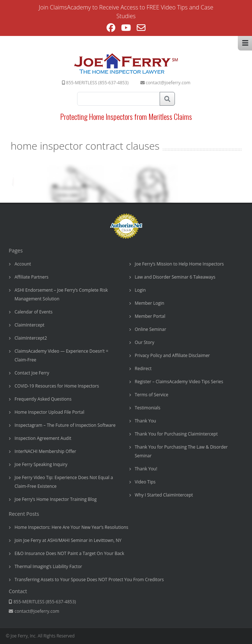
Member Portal (150, 316)
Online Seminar (151, 329)
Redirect (143, 368)
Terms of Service (152, 395)
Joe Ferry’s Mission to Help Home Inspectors (179, 264)
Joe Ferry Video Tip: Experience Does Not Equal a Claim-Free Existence (64, 482)
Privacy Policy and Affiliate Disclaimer (173, 355)
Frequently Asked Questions (43, 399)
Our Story (145, 342)
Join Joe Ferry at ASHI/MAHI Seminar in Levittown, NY (68, 540)
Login (140, 290)
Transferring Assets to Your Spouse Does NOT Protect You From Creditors (89, 580)
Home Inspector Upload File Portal (49, 412)
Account (23, 264)
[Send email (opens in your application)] (141, 29)
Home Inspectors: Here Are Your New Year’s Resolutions (71, 527)
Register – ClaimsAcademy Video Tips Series (179, 382)
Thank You (146, 421)
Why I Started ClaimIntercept (164, 495)
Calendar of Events (34, 312)
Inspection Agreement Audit (43, 438)
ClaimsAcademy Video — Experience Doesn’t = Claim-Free (61, 355)
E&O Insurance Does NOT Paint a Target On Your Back (69, 553)
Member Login (150, 303)
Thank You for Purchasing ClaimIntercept (176, 434)
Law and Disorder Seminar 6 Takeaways (175, 277)
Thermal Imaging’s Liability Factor (48, 566)
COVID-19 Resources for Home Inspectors (57, 386)
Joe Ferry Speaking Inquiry (41, 464)
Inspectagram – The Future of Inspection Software (65, 425)
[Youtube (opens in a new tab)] (126, 29)
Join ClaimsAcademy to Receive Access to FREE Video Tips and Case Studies (126, 12)
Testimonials (148, 408)
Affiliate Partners (31, 277)
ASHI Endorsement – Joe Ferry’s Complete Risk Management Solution (61, 294)
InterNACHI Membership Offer (45, 451)
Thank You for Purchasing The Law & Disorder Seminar (181, 451)
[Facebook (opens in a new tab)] (111, 29)
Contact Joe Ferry (32, 373)
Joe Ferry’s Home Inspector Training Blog (56, 499)
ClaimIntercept (29, 325)
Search (167, 99)
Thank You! (146, 469)
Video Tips (145, 482)
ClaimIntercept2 (31, 338)
